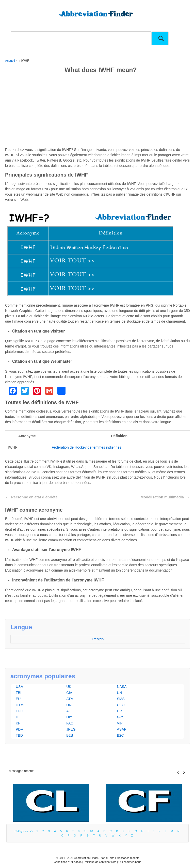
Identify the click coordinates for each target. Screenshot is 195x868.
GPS (121, 717)
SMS (121, 699)
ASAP (121, 729)
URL (70, 705)
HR (119, 711)
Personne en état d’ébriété (34, 497)
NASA (122, 687)
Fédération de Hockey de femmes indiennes (87, 447)
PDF (19, 729)
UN (119, 693)
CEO (121, 705)
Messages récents (22, 771)
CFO (20, 711)
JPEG (71, 729)
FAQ (70, 723)
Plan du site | (108, 858)
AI (68, 711)
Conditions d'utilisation (68, 862)
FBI (19, 693)
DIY (69, 717)
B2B (70, 735)
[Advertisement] (97, 111)
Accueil (10, 61)
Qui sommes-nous (130, 862)
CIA (69, 693)
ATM (70, 699)
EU (18, 699)
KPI (19, 723)
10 (91, 831)
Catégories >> (24, 831)
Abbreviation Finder (86, 858)
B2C (120, 735)
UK (69, 687)
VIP (120, 723)
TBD (19, 735)
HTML (21, 705)
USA (19, 687)
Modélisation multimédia (162, 497)
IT (17, 717)
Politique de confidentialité (100, 862)
